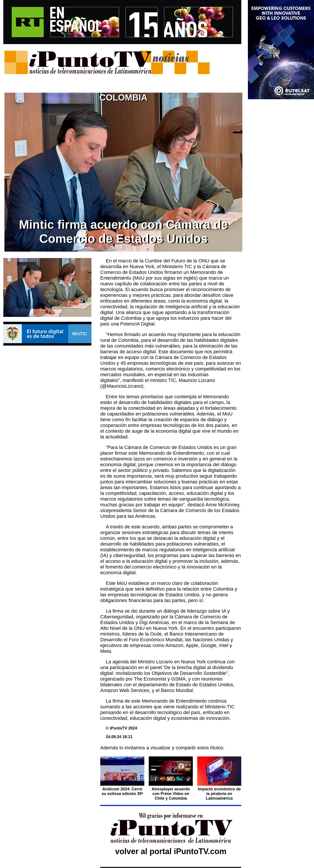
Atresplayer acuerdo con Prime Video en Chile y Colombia (171, 794)
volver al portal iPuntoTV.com (171, 851)
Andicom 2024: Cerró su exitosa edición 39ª (122, 791)
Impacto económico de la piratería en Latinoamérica (219, 794)
